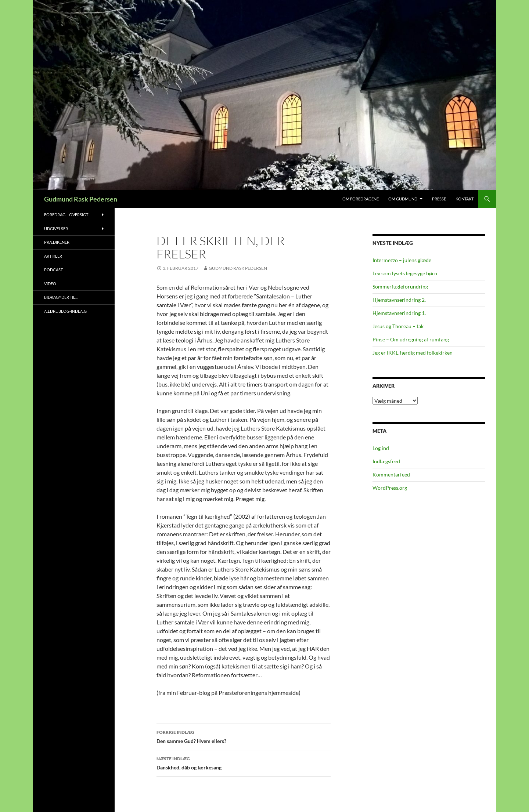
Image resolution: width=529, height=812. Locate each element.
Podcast (53, 270)
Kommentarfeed (391, 474)
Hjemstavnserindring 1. (399, 313)
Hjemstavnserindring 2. (399, 300)
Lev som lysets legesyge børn (405, 273)
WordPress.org (390, 488)
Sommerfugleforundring (400, 287)
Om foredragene (361, 199)
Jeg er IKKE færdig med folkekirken (413, 353)
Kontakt (465, 199)
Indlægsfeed (386, 461)
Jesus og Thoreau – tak (398, 326)
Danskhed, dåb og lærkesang (244, 762)
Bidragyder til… (61, 297)
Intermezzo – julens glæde (402, 260)
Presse (439, 199)
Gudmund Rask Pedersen (81, 199)
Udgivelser (56, 229)
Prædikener (57, 242)
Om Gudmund (403, 199)
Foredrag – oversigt (66, 215)
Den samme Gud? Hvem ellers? (244, 736)
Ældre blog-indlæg (65, 311)
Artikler (53, 256)
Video (50, 284)
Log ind (381, 448)
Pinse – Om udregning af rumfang (411, 339)
